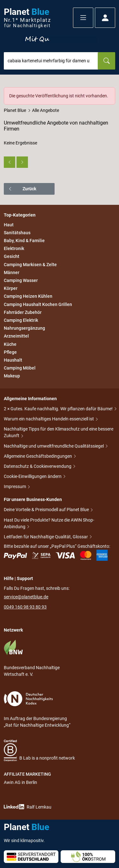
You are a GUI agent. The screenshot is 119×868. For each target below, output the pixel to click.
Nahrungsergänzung (24, 328)
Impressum (15, 486)
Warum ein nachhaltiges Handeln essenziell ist (49, 419)
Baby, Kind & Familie (24, 241)
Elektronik (14, 248)
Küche (10, 344)
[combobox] (51, 61)
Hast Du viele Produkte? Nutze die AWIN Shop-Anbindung (49, 523)
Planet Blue (15, 110)
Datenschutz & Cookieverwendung (38, 466)
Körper (11, 288)
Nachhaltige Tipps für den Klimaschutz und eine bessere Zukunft (59, 432)
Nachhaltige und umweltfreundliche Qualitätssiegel (54, 446)
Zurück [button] (22, 189)
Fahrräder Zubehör (23, 312)
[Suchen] (106, 61)
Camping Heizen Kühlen (28, 296)
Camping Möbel (20, 368)
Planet (27, 18)
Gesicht (12, 257)
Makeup (12, 376)
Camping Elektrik (21, 320)
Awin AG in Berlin (20, 782)
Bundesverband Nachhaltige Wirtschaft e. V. (32, 658)
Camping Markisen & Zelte (30, 265)
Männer (12, 272)
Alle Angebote (46, 110)
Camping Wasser (21, 280)
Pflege (10, 352)
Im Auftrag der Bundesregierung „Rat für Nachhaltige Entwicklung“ (37, 709)
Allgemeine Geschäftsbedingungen (38, 456)
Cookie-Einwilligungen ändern (33, 476)
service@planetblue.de (26, 597)
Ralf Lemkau (28, 807)
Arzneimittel (16, 336)
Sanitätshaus (17, 233)
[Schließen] (111, 92)
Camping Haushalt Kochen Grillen (38, 304)
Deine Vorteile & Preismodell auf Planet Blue (47, 510)
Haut (9, 225)
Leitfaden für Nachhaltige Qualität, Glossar (46, 537)
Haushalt (13, 360)
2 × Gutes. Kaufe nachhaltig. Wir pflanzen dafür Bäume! (59, 409)
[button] (83, 18)
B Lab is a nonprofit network (39, 751)
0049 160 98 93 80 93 (25, 607)
